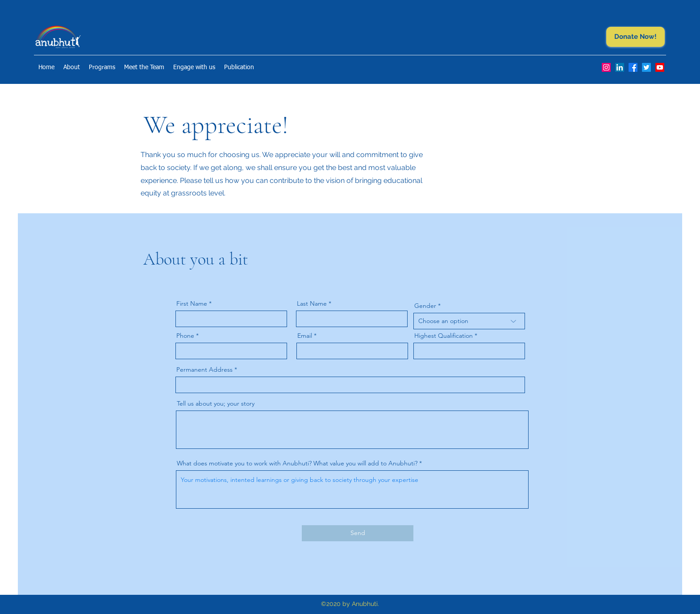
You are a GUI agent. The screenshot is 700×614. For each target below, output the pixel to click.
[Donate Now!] (635, 37)
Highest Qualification (444, 336)
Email (305, 336)
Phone (185, 336)
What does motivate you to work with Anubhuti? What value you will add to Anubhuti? (297, 463)
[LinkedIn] (620, 67)
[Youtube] (660, 67)
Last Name (312, 303)
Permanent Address (204, 369)
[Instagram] (606, 67)
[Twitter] (646, 67)
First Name (192, 303)
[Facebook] (633, 67)
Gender (425, 306)
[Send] (358, 533)
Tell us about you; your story (216, 403)
